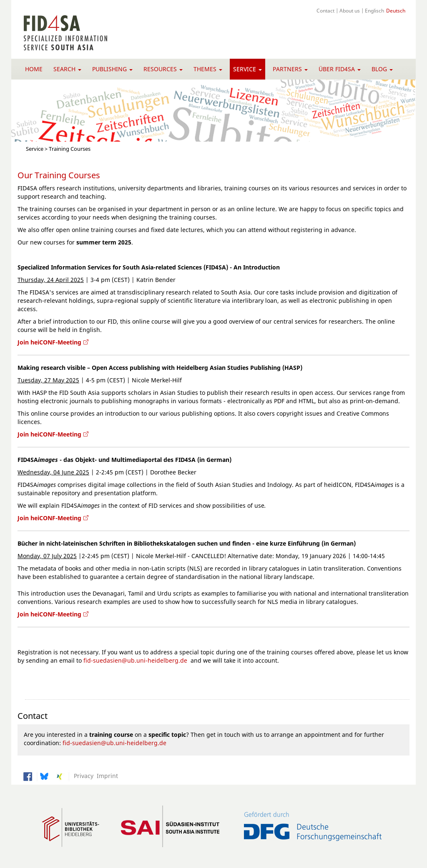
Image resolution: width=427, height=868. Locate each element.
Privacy (82, 776)
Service (247, 69)
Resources (163, 69)
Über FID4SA (340, 69)
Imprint (106, 776)
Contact (325, 10)
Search (67, 69)
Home (34, 69)
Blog (382, 69)
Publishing (112, 69)
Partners (290, 69)
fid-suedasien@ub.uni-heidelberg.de (135, 660)
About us (350, 10)
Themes (208, 69)
